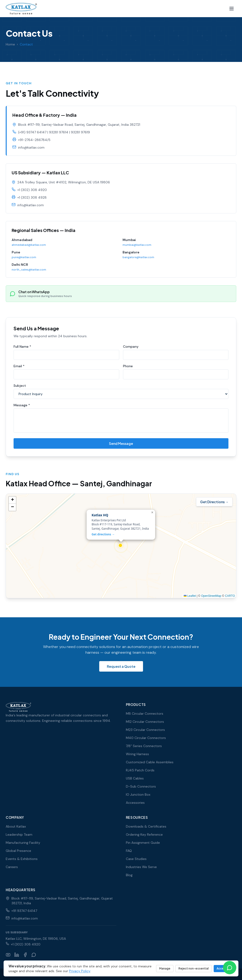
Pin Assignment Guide (143, 843)
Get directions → (103, 536)
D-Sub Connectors (141, 786)
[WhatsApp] (34, 955)
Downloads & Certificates (146, 826)
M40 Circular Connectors (146, 738)
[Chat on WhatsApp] (230, 968)
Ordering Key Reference (144, 834)
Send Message (121, 445)
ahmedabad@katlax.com (29, 248)
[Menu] (232, 9)
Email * (19, 368)
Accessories (135, 803)
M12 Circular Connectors (145, 722)
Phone (128, 368)
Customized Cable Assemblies (150, 762)
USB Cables (135, 778)
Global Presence (18, 851)
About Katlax (16, 826)
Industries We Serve (141, 867)
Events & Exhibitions (22, 859)
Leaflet (190, 598)
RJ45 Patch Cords (140, 770)
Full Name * (22, 348)
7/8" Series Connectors (144, 746)
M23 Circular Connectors (145, 730)
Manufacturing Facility (23, 843)
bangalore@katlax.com (138, 261)
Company (131, 348)
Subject (20, 387)
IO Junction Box (138, 794)
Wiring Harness (137, 754)
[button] (121, 548)
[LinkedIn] (17, 955)
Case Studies (136, 859)
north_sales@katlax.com (29, 273)
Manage (165, 968)
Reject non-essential (194, 968)
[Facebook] (25, 955)
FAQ (129, 851)
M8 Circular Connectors (145, 714)
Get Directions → (214, 503)
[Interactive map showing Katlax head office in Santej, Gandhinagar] (121, 548)
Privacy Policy (80, 971)
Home (10, 44)
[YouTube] (8, 955)
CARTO (230, 598)
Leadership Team (19, 834)
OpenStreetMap (211, 598)
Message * (22, 407)
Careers (12, 867)
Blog (129, 875)
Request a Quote (121, 666)
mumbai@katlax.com (137, 248)
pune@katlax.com (24, 261)
